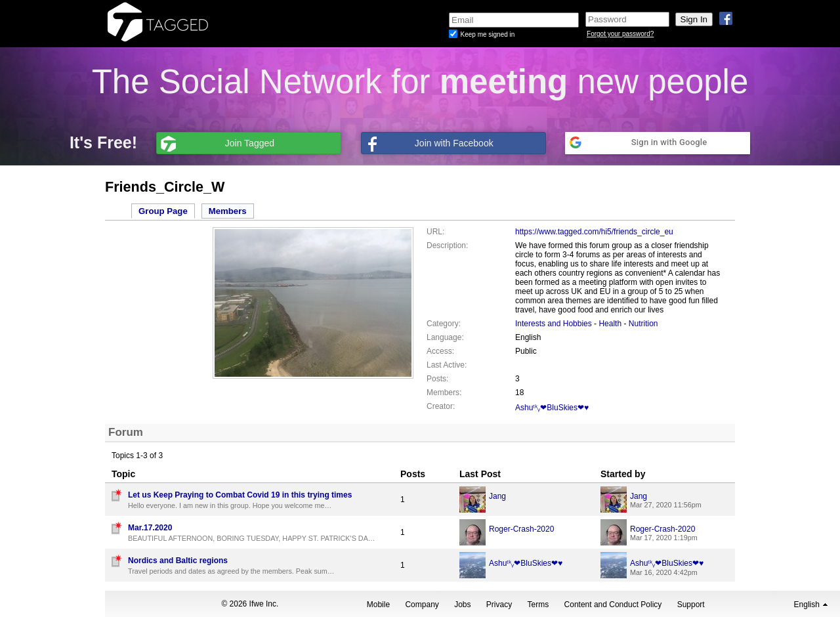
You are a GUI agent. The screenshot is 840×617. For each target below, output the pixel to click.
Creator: (441, 406)
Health (611, 324)
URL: (435, 232)
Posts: (437, 379)
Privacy (499, 605)
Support (691, 605)
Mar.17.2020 (150, 528)
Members (228, 211)
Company (422, 605)
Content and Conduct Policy (613, 605)
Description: (447, 245)
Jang (497, 496)
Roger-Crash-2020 (521, 529)
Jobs (462, 605)
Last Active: (447, 365)
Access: (440, 351)
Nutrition (643, 324)
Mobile (378, 605)
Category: (444, 324)
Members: (444, 393)
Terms (538, 605)
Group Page (163, 211)
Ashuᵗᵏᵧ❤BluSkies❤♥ (552, 408)
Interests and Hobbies (554, 324)
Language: (445, 337)
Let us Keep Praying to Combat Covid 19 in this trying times (240, 495)
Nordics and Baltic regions (178, 561)
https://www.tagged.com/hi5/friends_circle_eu (594, 232)
